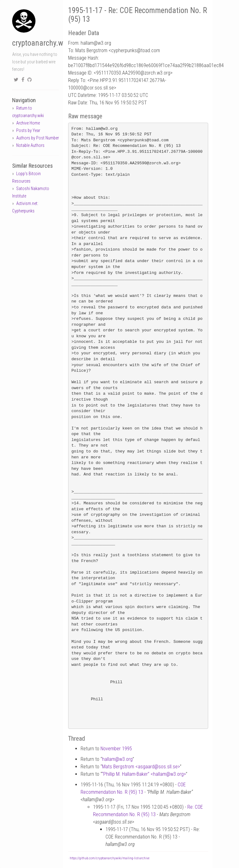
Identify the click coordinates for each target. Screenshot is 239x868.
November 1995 (116, 749)
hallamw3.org (117, 759)
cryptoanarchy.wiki (41, 43)
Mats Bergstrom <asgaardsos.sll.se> (141, 767)
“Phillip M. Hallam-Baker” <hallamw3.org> (144, 774)
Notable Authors (30, 145)
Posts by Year (28, 130)
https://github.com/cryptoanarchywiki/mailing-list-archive (110, 858)
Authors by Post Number (37, 138)
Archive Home (28, 123)
